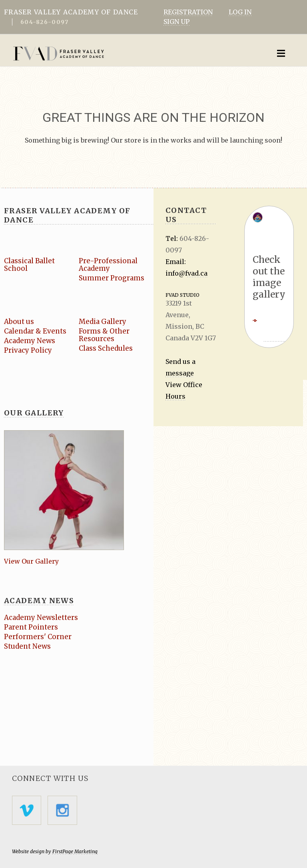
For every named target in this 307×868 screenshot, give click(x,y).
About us (19, 322)
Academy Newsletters (41, 618)
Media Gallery (103, 322)
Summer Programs (112, 278)
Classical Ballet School (30, 265)
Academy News (30, 341)
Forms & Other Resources (104, 335)
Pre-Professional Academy (108, 265)
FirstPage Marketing (75, 851)
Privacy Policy (28, 350)
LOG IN (240, 12)
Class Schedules (106, 348)
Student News (27, 646)
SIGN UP (176, 22)
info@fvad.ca (186, 273)
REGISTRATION (188, 12)
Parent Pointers (31, 627)
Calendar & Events (36, 331)
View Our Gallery (31, 561)
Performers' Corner (38, 637)
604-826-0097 (44, 22)
